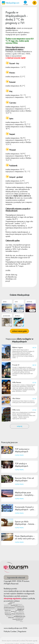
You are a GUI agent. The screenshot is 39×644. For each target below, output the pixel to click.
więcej (19, 426)
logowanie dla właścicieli (16, 578)
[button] (35, 3)
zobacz (24, 598)
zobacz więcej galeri (19, 331)
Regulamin (22, 631)
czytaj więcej (19, 455)
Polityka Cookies (10, 631)
